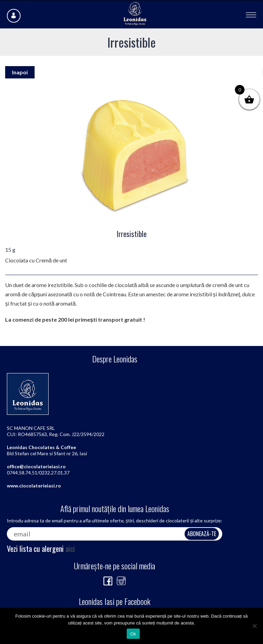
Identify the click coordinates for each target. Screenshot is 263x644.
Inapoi (20, 72)
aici (70, 548)
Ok (133, 634)
